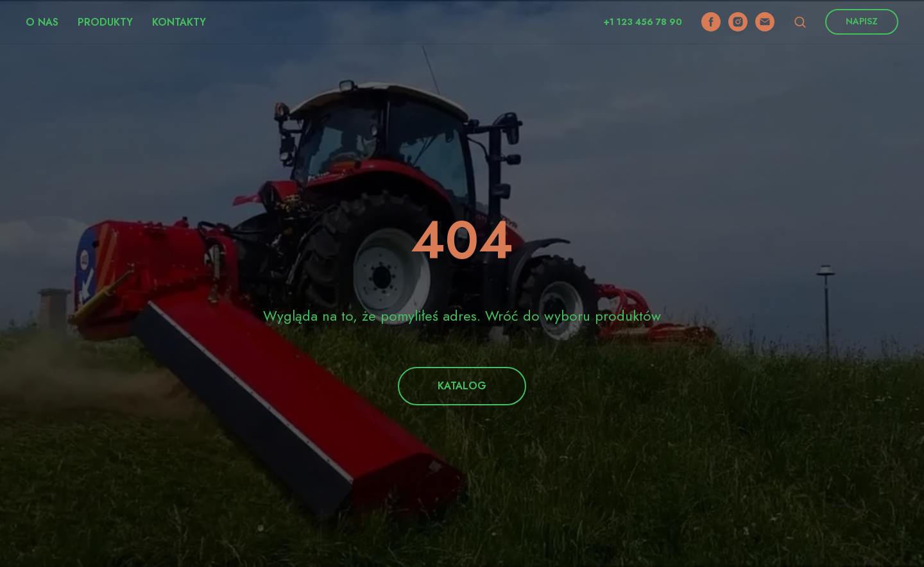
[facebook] (711, 22)
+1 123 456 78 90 (643, 22)
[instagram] (738, 22)
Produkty (105, 22)
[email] (765, 22)
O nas (42, 22)
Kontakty (179, 22)
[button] (800, 21)
